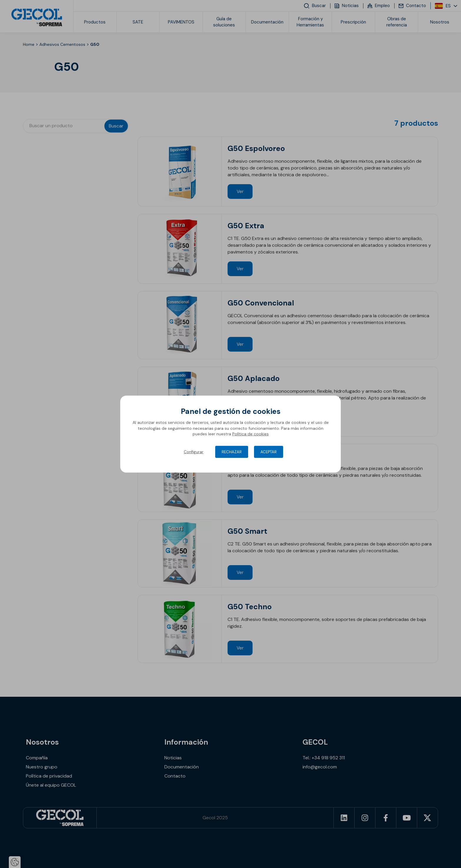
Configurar (194, 452)
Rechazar (232, 452)
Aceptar (269, 452)
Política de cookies (250, 434)
